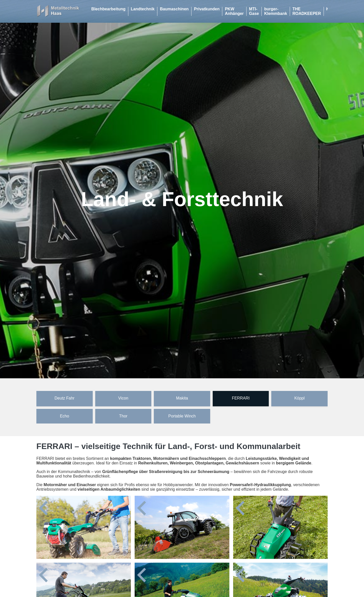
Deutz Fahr (65, 398)
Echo (64, 416)
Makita (182, 398)
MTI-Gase (254, 11)
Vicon (123, 398)
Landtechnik (143, 9)
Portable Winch (182, 416)
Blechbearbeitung (108, 9)
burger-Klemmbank (276, 11)
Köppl (299, 398)
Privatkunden (207, 9)
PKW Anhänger (234, 11)
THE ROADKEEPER (307, 11)
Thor (123, 416)
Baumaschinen (174, 9)
